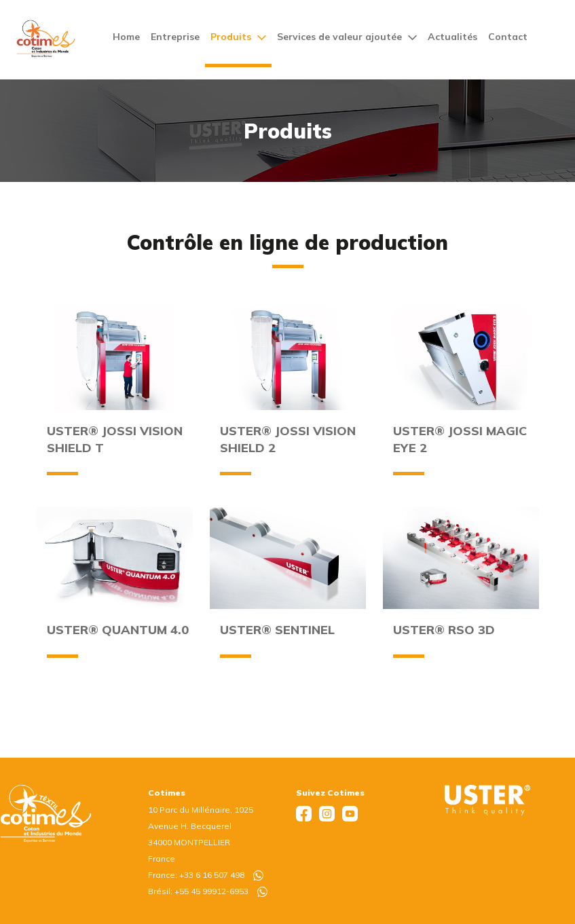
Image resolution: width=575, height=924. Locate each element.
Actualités (452, 37)
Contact (508, 37)
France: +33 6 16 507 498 (206, 875)
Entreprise (175, 37)
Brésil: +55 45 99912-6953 (208, 891)
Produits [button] (238, 37)
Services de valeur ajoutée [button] (347, 37)
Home (126, 37)
